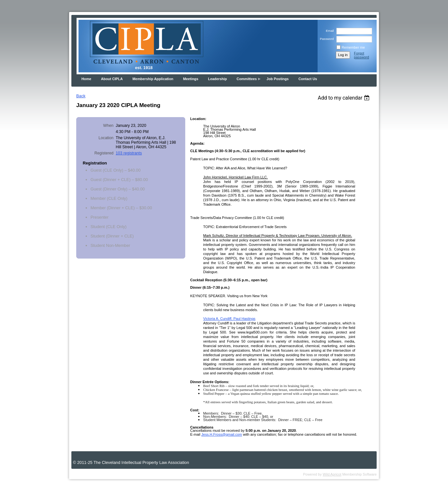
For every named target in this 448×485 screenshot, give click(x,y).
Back (81, 96)
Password (326, 39)
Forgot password (362, 55)
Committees (247, 79)
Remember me (353, 47)
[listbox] (344, 98)
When (108, 126)
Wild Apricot (332, 474)
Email (329, 31)
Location (106, 138)
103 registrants (129, 153)
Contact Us (308, 79)
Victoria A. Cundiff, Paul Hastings (229, 319)
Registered (104, 153)
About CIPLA (112, 79)
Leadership (217, 79)
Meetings (191, 79)
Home (86, 79)
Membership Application (153, 79)
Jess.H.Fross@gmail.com (222, 434)
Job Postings (278, 79)
